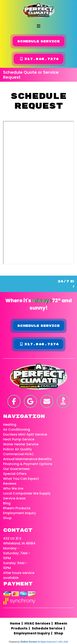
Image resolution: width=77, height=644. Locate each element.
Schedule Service (38, 41)
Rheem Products (17, 508)
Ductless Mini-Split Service (25, 434)
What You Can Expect (21, 479)
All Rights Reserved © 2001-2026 (53, 642)
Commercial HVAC (19, 454)
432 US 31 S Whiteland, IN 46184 (19, 541)
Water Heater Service (21, 444)
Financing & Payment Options (28, 464)
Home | (17, 623)
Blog (7, 503)
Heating (10, 425)
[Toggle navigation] (39, 26)
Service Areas (14, 498)
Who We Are (13, 488)
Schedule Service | (49, 628)
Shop (7, 518)
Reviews (10, 484)
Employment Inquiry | (34, 633)
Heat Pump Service (19, 439)
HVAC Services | (39, 623)
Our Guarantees (16, 469)
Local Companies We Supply (27, 493)
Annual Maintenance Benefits (27, 459)
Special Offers (15, 474)
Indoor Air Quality (17, 449)
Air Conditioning (17, 430)
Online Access (29, 642)
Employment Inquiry (20, 513)
